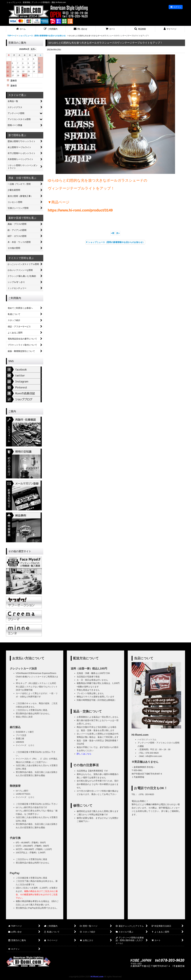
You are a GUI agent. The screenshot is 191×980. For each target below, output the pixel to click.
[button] (51, 29)
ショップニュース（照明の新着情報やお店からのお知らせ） (115, 242)
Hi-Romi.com (97, 977)
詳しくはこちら (84, 754)
